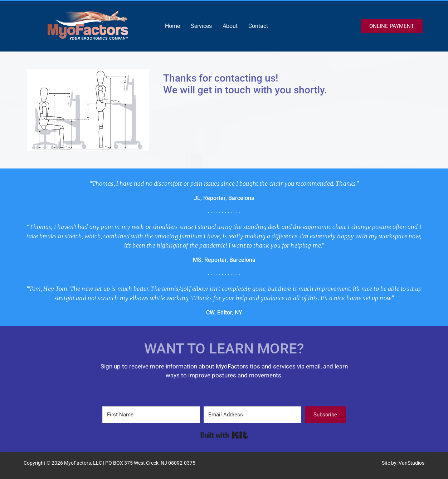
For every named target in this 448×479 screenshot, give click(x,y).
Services (201, 26)
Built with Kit (224, 435)
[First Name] (151, 415)
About (230, 26)
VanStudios (412, 463)
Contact (258, 26)
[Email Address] (252, 415)
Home (172, 26)
